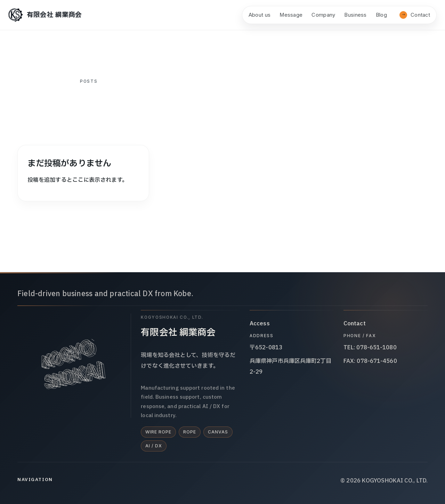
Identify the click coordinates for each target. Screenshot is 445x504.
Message (291, 15)
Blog (381, 15)
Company (323, 15)
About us (260, 15)
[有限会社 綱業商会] (45, 15)
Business (355, 15)
